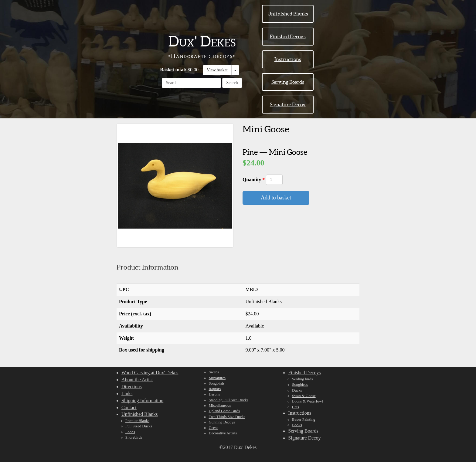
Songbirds (216, 383)
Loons (130, 432)
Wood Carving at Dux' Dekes (150, 373)
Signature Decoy (288, 104)
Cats (296, 407)
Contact (129, 408)
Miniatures (217, 378)
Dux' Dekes (202, 41)
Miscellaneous (220, 406)
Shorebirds (134, 437)
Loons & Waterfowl (308, 401)
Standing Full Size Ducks (228, 400)
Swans (214, 372)
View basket (217, 70)
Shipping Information (142, 401)
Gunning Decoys (222, 422)
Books (297, 425)
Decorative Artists (223, 433)
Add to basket (276, 198)
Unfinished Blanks (288, 14)
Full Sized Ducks (139, 426)
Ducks (297, 390)
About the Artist (137, 380)
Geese (213, 428)
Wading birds (302, 379)
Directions (132, 387)
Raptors (215, 389)
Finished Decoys (288, 36)
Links (127, 394)
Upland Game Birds (224, 411)
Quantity (252, 180)
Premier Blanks (137, 421)
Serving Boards (288, 82)
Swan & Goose (304, 396)
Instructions (288, 59)
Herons (214, 394)
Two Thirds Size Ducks (227, 417)
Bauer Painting (304, 420)
